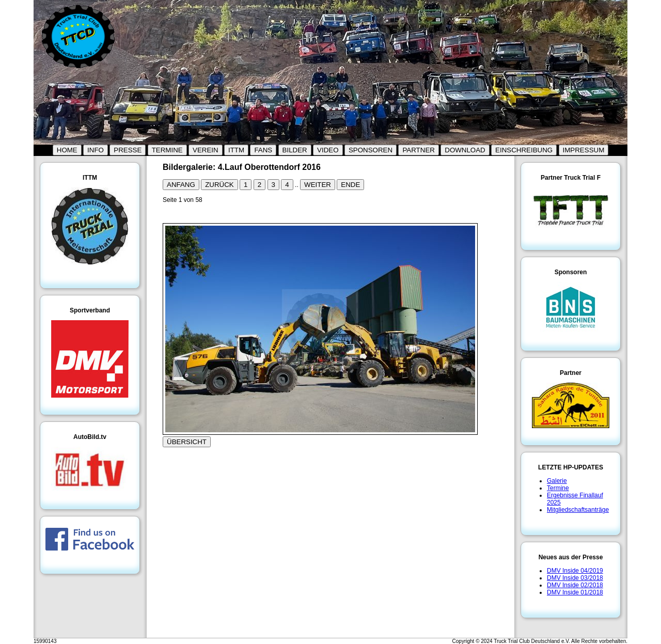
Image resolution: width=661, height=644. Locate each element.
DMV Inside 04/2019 (575, 571)
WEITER (318, 185)
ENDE (350, 185)
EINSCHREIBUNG (524, 150)
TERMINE (167, 150)
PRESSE (128, 150)
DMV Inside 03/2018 (575, 578)
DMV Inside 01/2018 (575, 592)
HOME (67, 150)
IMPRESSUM (584, 150)
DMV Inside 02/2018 (575, 585)
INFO (96, 150)
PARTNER (418, 150)
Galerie (557, 481)
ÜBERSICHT (187, 442)
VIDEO (328, 150)
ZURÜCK (219, 185)
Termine (558, 488)
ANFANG (181, 185)
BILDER (295, 150)
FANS (263, 150)
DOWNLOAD (465, 150)
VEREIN (206, 150)
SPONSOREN (371, 150)
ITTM (236, 150)
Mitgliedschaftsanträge (578, 510)
